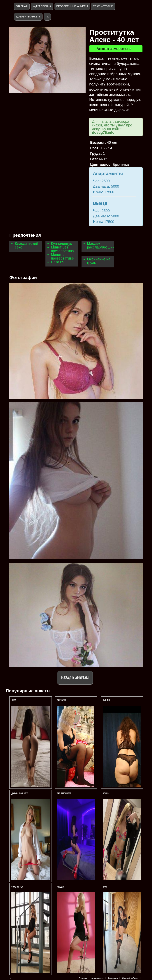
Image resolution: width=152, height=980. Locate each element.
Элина (106, 793)
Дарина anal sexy (20, 793)
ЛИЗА (14, 700)
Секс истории (103, 6)
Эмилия (106, 700)
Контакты (113, 978)
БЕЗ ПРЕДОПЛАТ (64, 793)
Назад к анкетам (75, 678)
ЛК (47, 17)
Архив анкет (98, 978)
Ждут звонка (42, 6)
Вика (105, 887)
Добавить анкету (28, 17)
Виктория (62, 700)
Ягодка (61, 887)
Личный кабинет (130, 978)
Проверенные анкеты (72, 6)
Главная (22, 6)
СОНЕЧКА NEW (17, 887)
